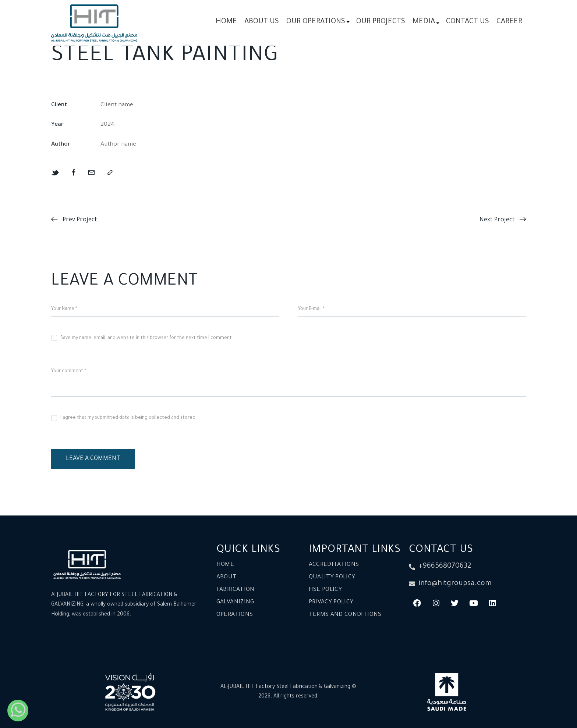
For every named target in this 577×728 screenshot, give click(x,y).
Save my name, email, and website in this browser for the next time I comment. (147, 338)
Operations (235, 615)
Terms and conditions (345, 615)
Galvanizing (235, 602)
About (227, 577)
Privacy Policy (331, 602)
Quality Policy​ (332, 577)
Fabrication (236, 590)
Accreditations (334, 565)
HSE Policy (325, 590)
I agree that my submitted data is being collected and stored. (128, 418)
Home (225, 565)
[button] (110, 173)
